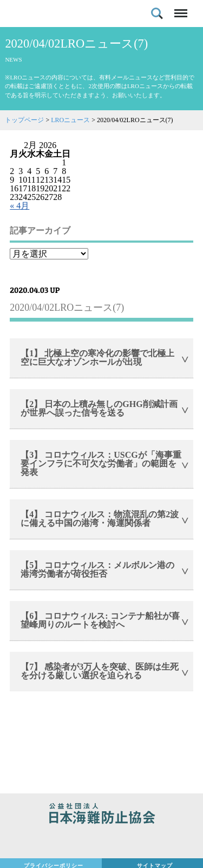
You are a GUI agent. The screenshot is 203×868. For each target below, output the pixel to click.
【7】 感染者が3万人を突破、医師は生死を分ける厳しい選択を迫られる (100, 671)
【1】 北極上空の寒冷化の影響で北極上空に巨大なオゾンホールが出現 (97, 358)
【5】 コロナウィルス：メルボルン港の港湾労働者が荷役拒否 (97, 569)
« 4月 (19, 206)
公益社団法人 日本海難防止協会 (101, 815)
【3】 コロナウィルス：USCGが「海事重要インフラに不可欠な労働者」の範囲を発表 (101, 463)
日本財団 (101, 842)
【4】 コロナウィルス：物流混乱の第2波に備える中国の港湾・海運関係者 (100, 519)
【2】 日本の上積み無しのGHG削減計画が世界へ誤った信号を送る (99, 408)
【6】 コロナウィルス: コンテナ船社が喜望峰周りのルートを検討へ (100, 620)
